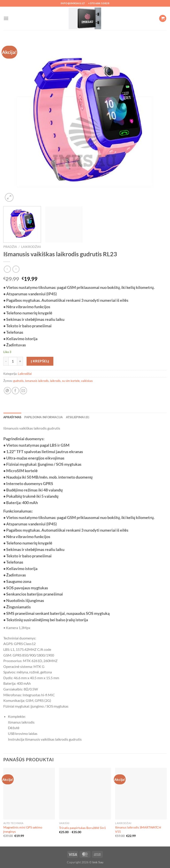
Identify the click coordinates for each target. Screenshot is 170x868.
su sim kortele (71, 381)
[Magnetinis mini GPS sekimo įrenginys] (29, 794)
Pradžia (10, 247)
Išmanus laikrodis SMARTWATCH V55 (138, 829)
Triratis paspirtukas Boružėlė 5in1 (82, 828)
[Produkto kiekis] (13, 361)
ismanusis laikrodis (37, 381)
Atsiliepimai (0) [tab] (78, 417)
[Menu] (6, 18)
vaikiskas (87, 381)
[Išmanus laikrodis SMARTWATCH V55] (141, 794)
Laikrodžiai (31, 247)
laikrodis (55, 381)
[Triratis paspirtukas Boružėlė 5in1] (85, 794)
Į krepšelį (40, 361)
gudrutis (18, 381)
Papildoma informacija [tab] (43, 417)
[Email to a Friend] (23, 391)
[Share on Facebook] (15, 391)
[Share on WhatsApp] (7, 391)
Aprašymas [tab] (12, 417)
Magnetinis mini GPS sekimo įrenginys (23, 829)
